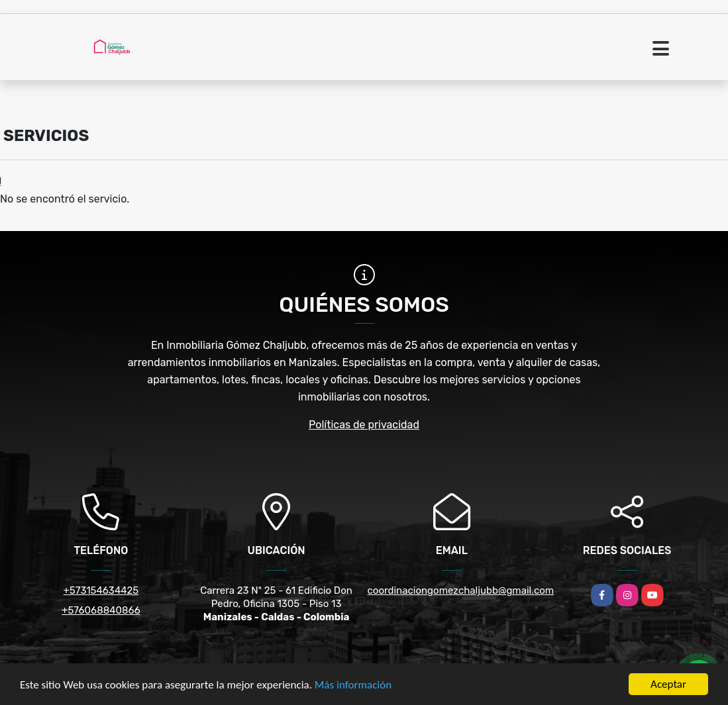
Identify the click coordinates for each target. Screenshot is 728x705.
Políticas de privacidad (364, 425)
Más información (353, 685)
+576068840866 (101, 610)
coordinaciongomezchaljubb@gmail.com (461, 590)
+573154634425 (101, 590)
